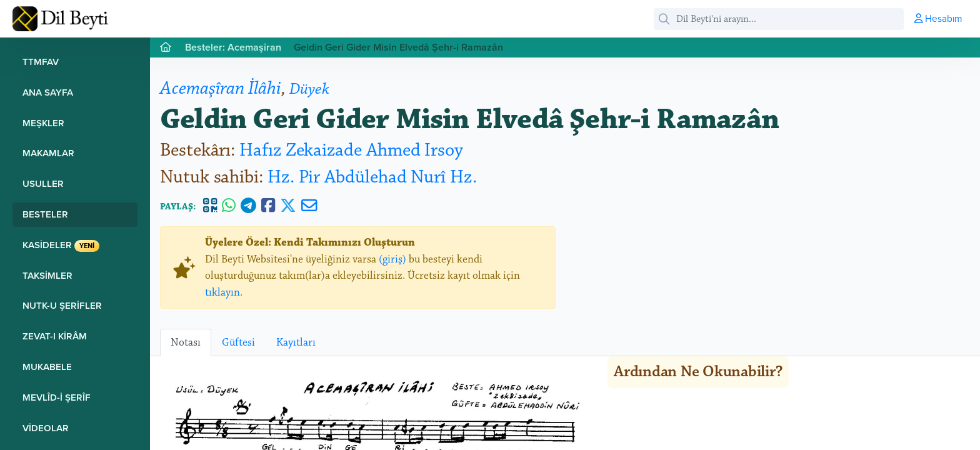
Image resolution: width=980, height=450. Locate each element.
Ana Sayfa (48, 92)
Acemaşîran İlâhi (221, 88)
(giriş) (392, 259)
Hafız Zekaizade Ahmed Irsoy (351, 150)
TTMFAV (41, 62)
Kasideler (61, 245)
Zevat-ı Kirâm (55, 336)
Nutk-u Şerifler (62, 305)
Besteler (45, 214)
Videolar (46, 428)
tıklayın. (224, 292)
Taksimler (47, 275)
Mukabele (47, 367)
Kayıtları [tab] (296, 342)
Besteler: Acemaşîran (233, 47)
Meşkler (43, 123)
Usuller (43, 183)
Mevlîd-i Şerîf (57, 397)
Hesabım (938, 18)
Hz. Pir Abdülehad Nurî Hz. (372, 177)
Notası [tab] (186, 342)
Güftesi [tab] (238, 342)
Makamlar (48, 153)
